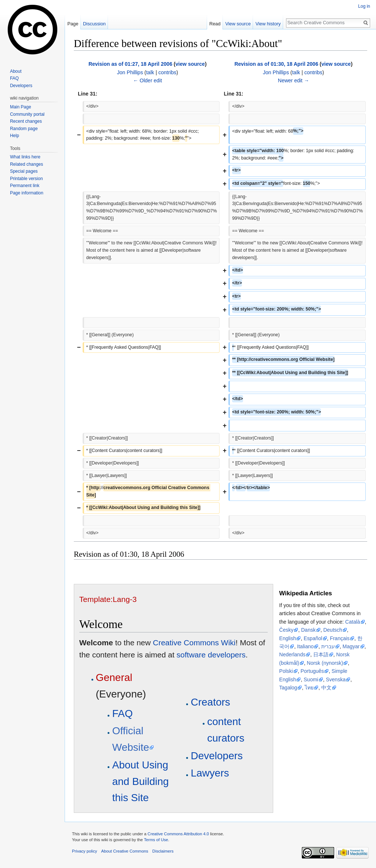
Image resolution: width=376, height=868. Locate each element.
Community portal (27, 114)
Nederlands (292, 654)
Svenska (336, 679)
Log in (364, 6)
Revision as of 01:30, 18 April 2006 (276, 64)
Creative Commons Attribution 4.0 (178, 834)
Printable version (26, 179)
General (114, 677)
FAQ (122, 713)
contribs (167, 72)
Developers (217, 756)
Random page (24, 129)
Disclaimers (163, 851)
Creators (210, 702)
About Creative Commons (125, 851)
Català (352, 622)
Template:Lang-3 (108, 599)
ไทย (309, 688)
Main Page (20, 107)
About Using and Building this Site (140, 781)
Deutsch (332, 630)
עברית (328, 646)
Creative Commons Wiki (194, 643)
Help (15, 136)
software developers (211, 655)
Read (215, 24)
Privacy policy (84, 851)
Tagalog (288, 688)
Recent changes (26, 121)
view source (190, 64)
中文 (326, 688)
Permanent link (25, 186)
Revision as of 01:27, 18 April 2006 (130, 64)
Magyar (351, 646)
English (288, 638)
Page (73, 24)
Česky (286, 630)
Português (312, 671)
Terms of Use (156, 840)
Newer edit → (294, 80)
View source (238, 24)
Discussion (94, 24)
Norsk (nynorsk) (325, 663)
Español (313, 638)
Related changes (26, 164)
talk (150, 72)
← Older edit (147, 80)
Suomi (311, 679)
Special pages (24, 171)
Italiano (305, 646)
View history (268, 24)
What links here (25, 157)
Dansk (308, 630)
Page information (27, 193)
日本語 (321, 654)
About (16, 71)
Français (340, 638)
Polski (286, 671)
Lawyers (210, 773)
